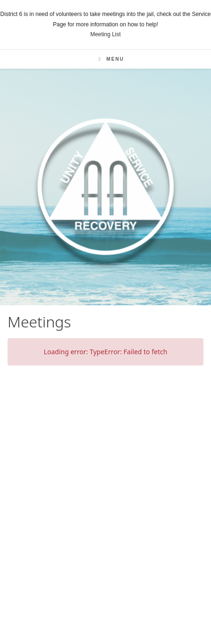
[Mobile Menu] (112, 59)
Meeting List (106, 34)
